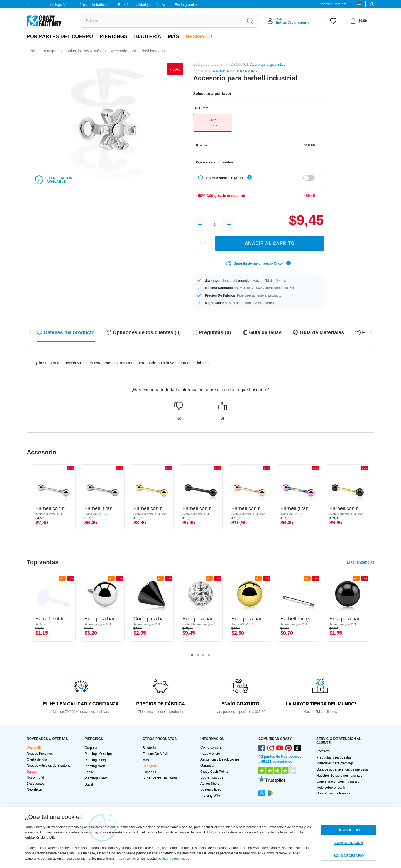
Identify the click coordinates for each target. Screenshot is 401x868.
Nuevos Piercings (40, 754)
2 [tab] (198, 656)
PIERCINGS (113, 36)
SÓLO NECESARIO (349, 856)
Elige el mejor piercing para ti (338, 781)
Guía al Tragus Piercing (334, 793)
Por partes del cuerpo (60, 36)
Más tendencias (361, 562)
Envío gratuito (186, 5)
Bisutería (147, 36)
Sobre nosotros (212, 777)
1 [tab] (192, 656)
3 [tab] (203, 656)
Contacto (323, 751)
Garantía (207, 766)
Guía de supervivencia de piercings (342, 769)
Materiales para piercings (335, 763)
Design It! (199, 36)
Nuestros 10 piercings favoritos (339, 776)
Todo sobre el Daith (331, 788)
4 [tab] (209, 656)
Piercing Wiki (210, 796)
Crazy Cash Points (214, 772)
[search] (162, 21)
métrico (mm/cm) (334, 4)
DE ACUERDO (349, 830)
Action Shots (210, 784)
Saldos (32, 772)
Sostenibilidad (211, 789)
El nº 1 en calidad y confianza (142, 5)
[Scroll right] (30, 331)
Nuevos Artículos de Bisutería (49, 766)
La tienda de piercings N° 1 (48, 5)
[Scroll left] (371, 331)
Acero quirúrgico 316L (268, 64)
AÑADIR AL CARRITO (270, 243)
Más (173, 36)
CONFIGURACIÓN (349, 843)
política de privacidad (174, 859)
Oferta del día (37, 759)
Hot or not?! (36, 777)
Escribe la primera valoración (236, 70)
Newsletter (35, 789)
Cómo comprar (211, 747)
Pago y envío (210, 754)
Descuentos (36, 784)
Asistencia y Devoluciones (220, 759)
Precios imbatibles (94, 5)
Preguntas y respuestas (334, 757)
